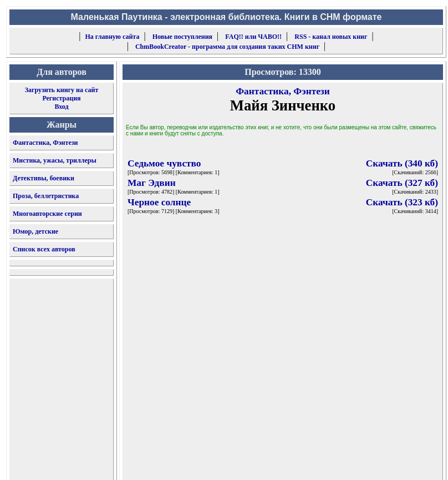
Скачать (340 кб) (402, 163)
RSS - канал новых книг (331, 37)
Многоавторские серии (47, 214)
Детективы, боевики (44, 178)
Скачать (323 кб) (402, 202)
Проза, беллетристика (46, 196)
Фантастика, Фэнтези (45, 143)
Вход (61, 107)
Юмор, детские (35, 231)
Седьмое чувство (164, 163)
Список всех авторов (44, 249)
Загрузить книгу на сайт (62, 90)
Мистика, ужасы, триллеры (55, 160)
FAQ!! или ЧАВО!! (253, 37)
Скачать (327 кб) (402, 183)
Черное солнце (159, 202)
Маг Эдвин (152, 183)
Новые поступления (182, 37)
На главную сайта (113, 37)
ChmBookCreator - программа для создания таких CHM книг (227, 47)
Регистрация (61, 98)
